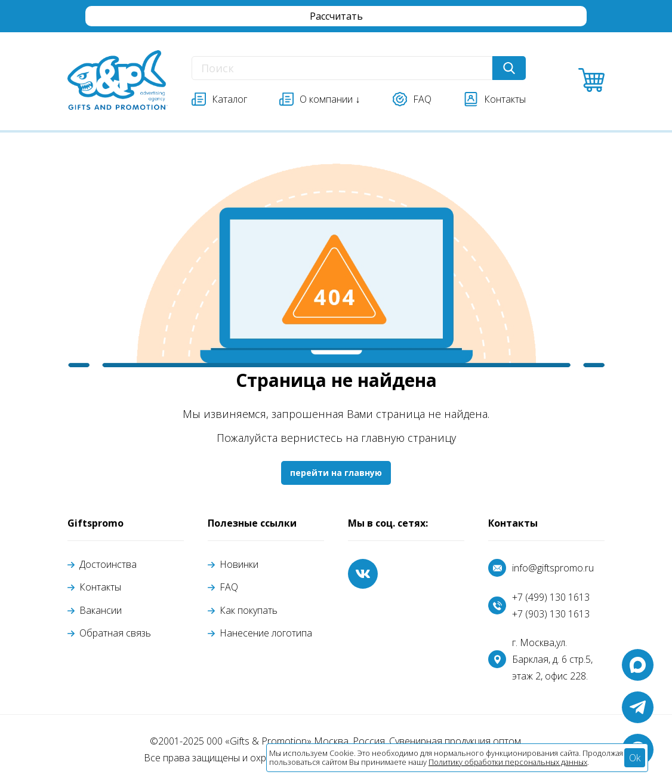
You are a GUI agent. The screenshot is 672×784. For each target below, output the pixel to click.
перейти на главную (336, 473)
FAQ (229, 587)
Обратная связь (115, 633)
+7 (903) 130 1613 (551, 614)
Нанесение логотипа (266, 633)
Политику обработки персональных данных (508, 762)
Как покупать (249, 610)
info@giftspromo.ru (553, 568)
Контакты (100, 587)
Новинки (239, 564)
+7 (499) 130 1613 (551, 597)
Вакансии (101, 610)
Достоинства (108, 564)
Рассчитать (336, 16)
